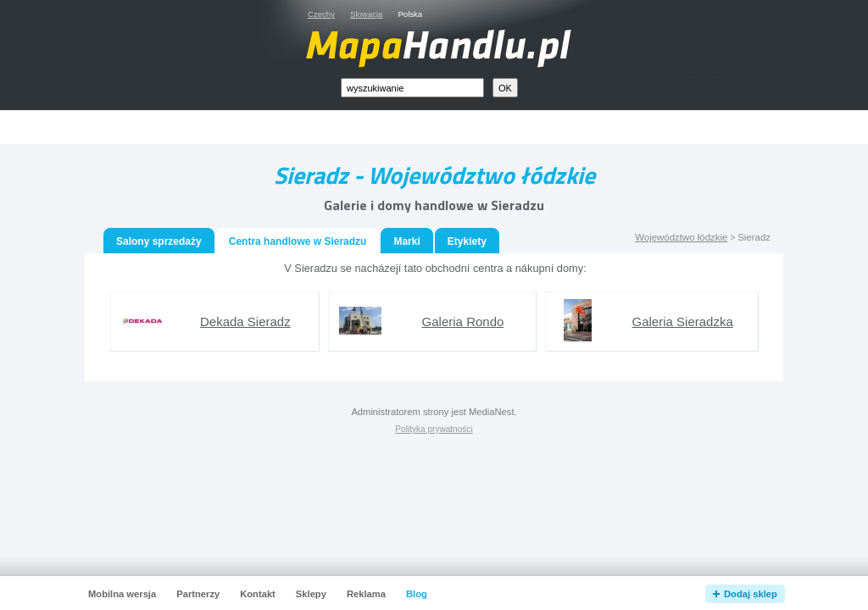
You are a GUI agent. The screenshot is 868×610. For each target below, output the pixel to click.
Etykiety (467, 241)
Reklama (366, 594)
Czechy (321, 14)
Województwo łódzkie (681, 237)
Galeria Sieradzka (683, 322)
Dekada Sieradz (245, 322)
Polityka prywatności (434, 429)
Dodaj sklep (751, 594)
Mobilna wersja (122, 594)
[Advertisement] (453, 128)
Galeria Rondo (463, 322)
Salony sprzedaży (159, 241)
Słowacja (366, 14)
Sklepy (311, 594)
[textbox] (412, 88)
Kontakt (258, 594)
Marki (406, 241)
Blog (417, 594)
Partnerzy (198, 594)
